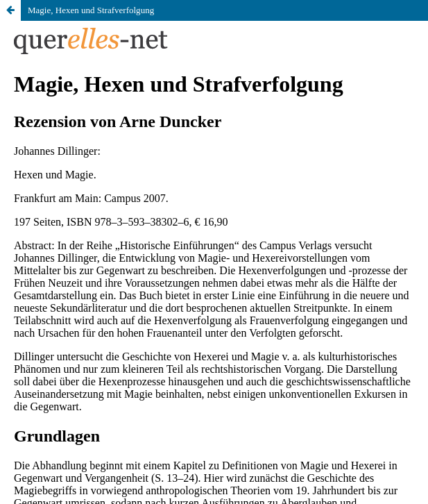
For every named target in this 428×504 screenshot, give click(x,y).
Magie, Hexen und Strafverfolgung (91, 10)
